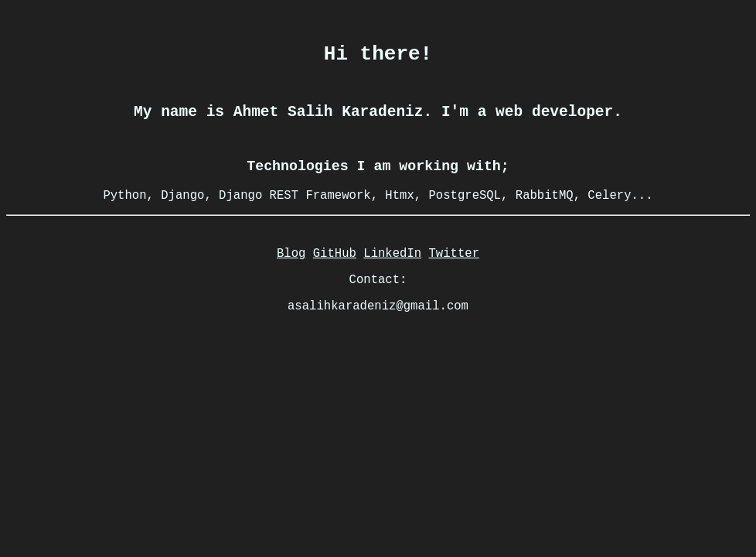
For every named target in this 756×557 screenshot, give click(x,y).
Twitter (455, 283)
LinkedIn (392, 283)
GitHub (335, 283)
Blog (291, 283)
